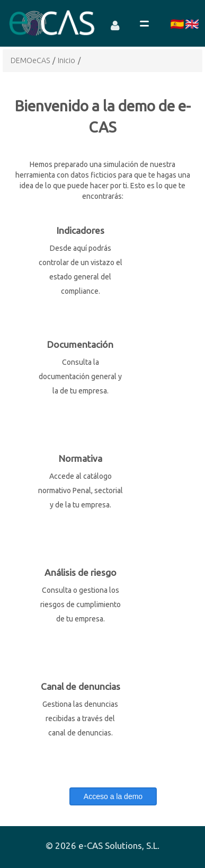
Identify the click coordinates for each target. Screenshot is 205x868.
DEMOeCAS (30, 60)
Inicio (66, 60)
